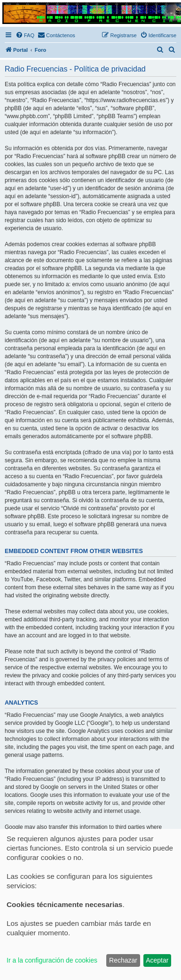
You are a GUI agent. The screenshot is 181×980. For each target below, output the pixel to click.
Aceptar (157, 960)
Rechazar (123, 960)
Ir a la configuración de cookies (52, 960)
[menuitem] (25, 35)
